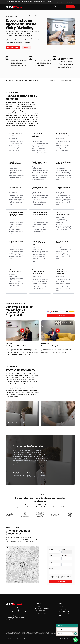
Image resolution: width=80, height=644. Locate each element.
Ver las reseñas (61, 315)
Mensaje (52, 568)
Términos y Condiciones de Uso (60, 578)
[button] (22, 564)
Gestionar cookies (70, 2)
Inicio (42, 7)
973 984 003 (59, 7)
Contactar (70, 7)
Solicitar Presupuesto (13, 47)
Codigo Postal (53, 562)
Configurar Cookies (64, 618)
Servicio (64, 549)
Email (51, 556)
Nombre (51, 549)
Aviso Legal (61, 607)
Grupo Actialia (71, 639)
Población (64, 562)
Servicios (49, 7)
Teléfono (64, 556)
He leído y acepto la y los (61, 577)
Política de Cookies (64, 609)
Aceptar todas (58, 2)
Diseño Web (63, 639)
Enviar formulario (61, 581)
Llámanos (26, 47)
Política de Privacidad (66, 576)
